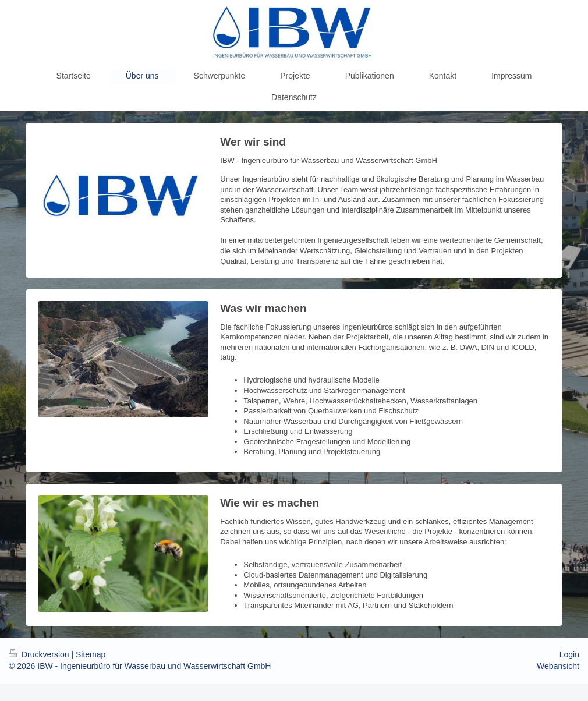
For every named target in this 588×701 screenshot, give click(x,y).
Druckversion (40, 654)
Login (569, 654)
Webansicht (558, 666)
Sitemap (91, 654)
